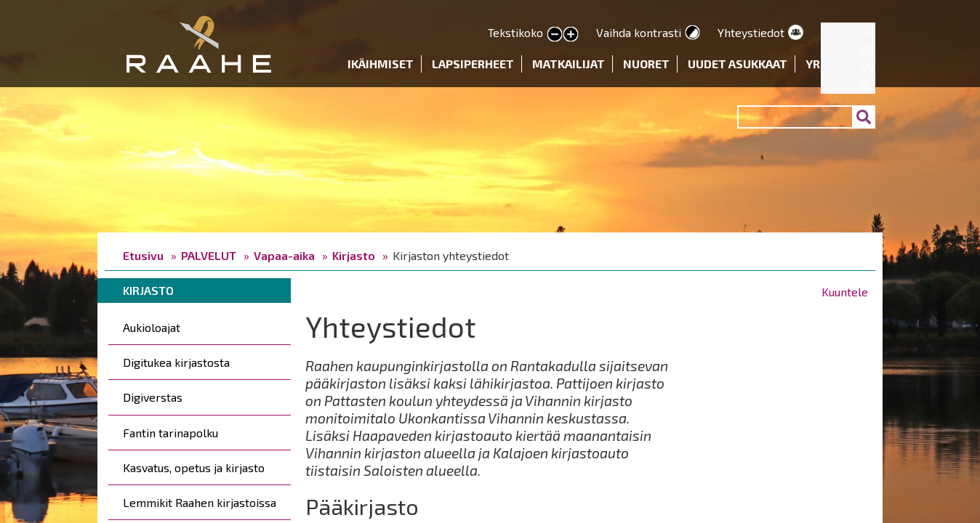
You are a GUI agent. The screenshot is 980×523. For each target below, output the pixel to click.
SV (868, 66)
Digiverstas (153, 397)
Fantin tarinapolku (170, 433)
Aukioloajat (152, 327)
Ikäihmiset (381, 64)
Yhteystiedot (751, 32)
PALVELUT (209, 255)
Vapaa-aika (284, 255)
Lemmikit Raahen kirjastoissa (200, 502)
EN (867, 49)
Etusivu (143, 255)
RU (867, 84)
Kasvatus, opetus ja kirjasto (194, 467)
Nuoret (646, 64)
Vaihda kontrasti (639, 32)
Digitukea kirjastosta (176, 362)
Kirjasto (354, 255)
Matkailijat (569, 64)
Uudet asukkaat (738, 64)
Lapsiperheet (473, 64)
